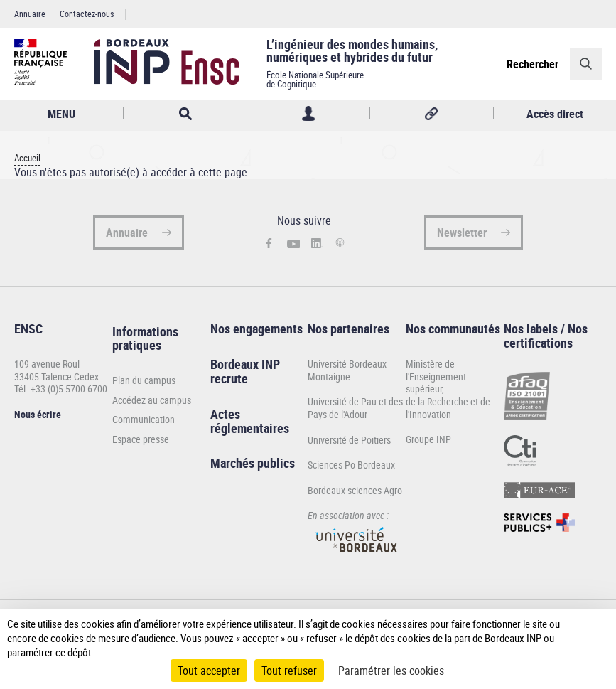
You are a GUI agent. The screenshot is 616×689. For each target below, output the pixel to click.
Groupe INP (428, 439)
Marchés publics (253, 463)
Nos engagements (256, 329)
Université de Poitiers (349, 440)
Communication (144, 420)
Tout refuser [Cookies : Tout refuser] (289, 671)
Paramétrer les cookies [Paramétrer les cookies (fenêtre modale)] (391, 671)
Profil (308, 113)
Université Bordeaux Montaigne (347, 370)
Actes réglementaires (250, 421)
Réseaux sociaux (431, 113)
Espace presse (141, 439)
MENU (61, 114)
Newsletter (462, 233)
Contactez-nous (87, 14)
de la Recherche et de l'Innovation (448, 408)
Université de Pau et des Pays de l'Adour (355, 408)
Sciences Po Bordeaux (351, 465)
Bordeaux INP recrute (245, 371)
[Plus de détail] (593, 638)
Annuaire (30, 14)
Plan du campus (144, 380)
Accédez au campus (152, 400)
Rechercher (533, 64)
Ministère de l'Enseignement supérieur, (436, 376)
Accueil (27, 158)
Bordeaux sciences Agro (355, 490)
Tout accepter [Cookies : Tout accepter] (209, 671)
